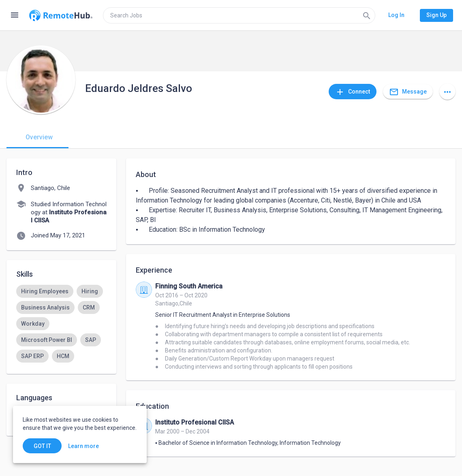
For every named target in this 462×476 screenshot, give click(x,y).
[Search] (367, 15)
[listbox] (61, 348)
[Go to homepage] (61, 15)
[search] (239, 15)
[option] (45, 291)
